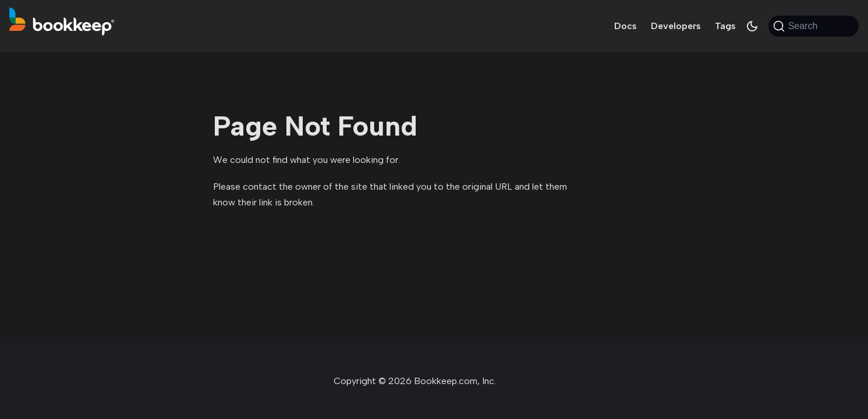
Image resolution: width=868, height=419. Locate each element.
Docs (626, 26)
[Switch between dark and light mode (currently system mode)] (752, 26)
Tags (725, 26)
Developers (676, 26)
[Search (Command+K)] (814, 26)
